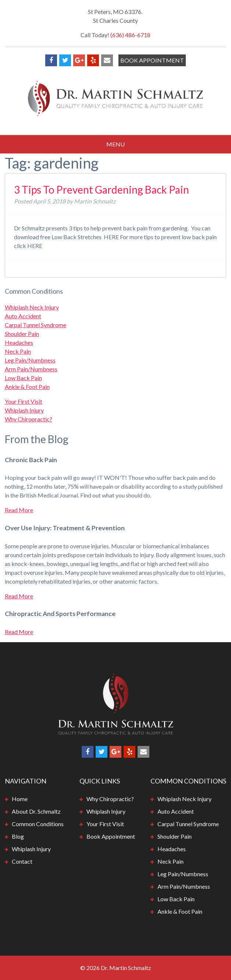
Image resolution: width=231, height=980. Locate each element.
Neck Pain (18, 351)
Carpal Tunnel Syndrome (35, 325)
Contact (22, 861)
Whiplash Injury (24, 410)
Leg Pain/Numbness (30, 360)
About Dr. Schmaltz (36, 811)
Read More (19, 510)
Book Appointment (152, 60)
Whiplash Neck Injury (32, 307)
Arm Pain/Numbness (31, 369)
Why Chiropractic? (29, 419)
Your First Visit (24, 401)
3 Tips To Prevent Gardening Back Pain (102, 190)
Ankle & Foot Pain (27, 387)
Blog (18, 836)
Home (20, 799)
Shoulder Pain (22, 334)
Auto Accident (23, 316)
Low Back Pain (23, 378)
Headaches (19, 342)
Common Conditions (38, 824)
